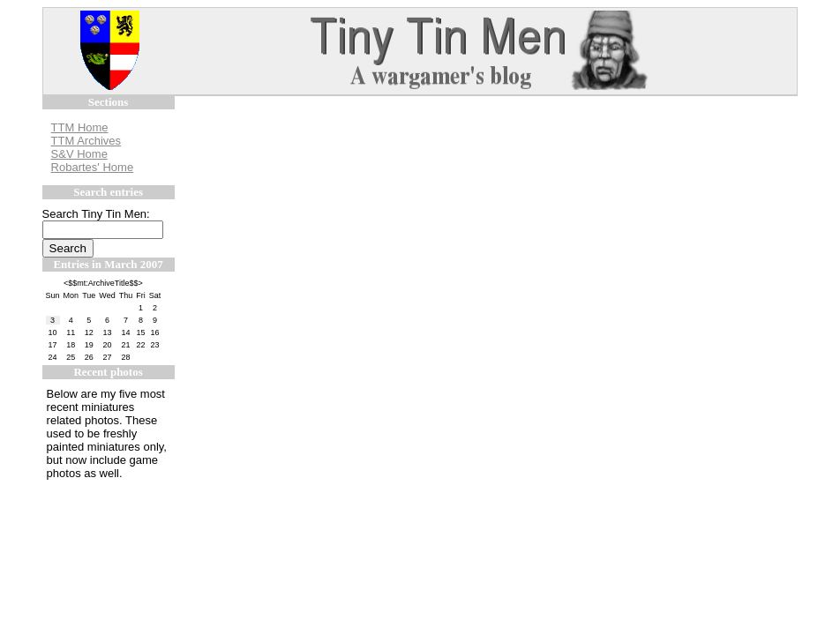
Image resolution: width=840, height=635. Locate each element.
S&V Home (79, 154)
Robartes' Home (93, 167)
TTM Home (80, 127)
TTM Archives (86, 141)
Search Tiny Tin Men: (96, 214)
